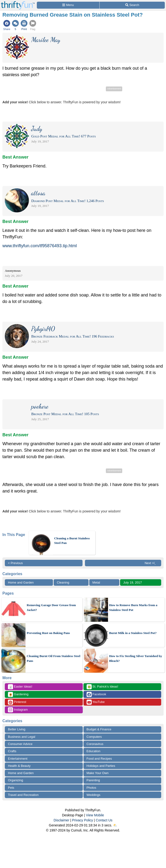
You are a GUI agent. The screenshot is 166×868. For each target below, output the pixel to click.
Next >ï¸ (151, 563)
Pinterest (17, 702)
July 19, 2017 (132, 582)
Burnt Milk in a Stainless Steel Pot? (133, 633)
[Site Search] (132, 5)
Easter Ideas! (20, 687)
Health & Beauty (19, 766)
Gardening (18, 694)
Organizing (16, 780)
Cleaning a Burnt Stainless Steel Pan (72, 541)
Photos (91, 788)
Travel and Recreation (23, 795)
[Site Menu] (68, 5)
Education (94, 751)
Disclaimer (61, 820)
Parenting (93, 780)
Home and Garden (21, 582)
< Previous (15, 563)
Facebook (96, 694)
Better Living (17, 729)
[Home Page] (18, 3)
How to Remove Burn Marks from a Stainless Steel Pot (133, 607)
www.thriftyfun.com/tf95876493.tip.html (40, 246)
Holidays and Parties (101, 766)
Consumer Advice (20, 744)
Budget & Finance (99, 729)
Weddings (94, 795)
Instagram (18, 710)
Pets (11, 788)
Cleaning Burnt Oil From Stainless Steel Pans (54, 658)
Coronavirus (95, 744)
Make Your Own (98, 773)
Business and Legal (22, 737)
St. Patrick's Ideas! (102, 687)
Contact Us (104, 820)
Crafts (12, 751)
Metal (96, 582)
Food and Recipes (99, 759)
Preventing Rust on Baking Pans (48, 633)
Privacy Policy (82, 820)
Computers (94, 737)
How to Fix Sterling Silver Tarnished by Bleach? (136, 658)
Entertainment (18, 759)
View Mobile (95, 815)
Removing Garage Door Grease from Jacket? (51, 607)
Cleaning (63, 582)
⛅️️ (115, 825)
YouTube (96, 702)
